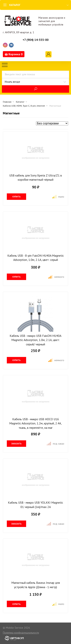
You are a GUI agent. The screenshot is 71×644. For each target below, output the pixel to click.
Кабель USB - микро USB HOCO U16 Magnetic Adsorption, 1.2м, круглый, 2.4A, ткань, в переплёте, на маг (35, 423)
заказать (16, 444)
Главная (7, 102)
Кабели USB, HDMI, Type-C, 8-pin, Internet (24, 106)
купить (17, 197)
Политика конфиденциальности (21, 633)
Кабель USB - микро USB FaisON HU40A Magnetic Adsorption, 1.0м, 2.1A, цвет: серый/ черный (35, 340)
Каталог (20, 102)
